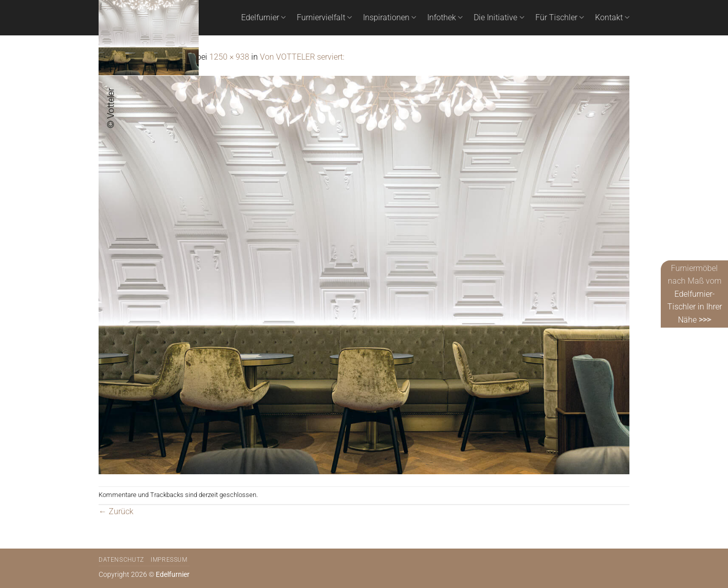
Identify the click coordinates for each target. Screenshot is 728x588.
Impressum (169, 560)
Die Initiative (499, 18)
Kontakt (612, 18)
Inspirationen (390, 18)
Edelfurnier (263, 18)
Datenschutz (121, 560)
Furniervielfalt (324, 18)
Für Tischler (560, 18)
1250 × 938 (229, 57)
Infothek (445, 18)
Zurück (116, 511)
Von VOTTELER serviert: (302, 57)
